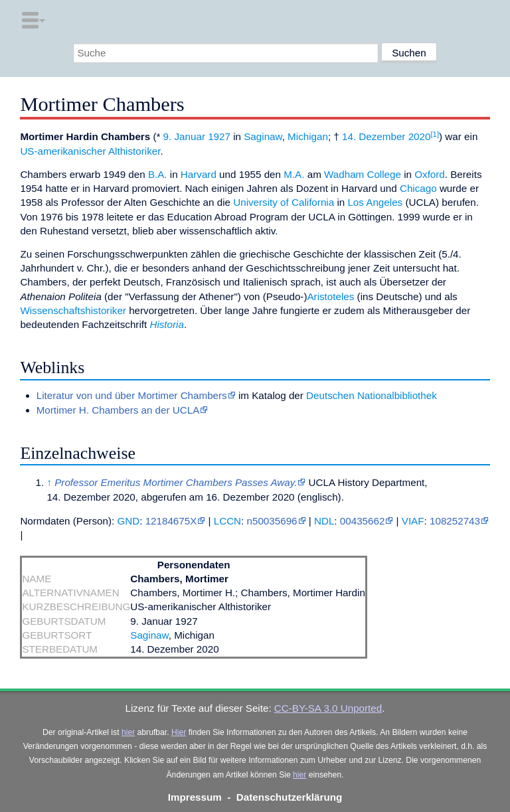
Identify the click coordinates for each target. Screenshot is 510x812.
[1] (435, 134)
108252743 (455, 521)
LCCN (227, 521)
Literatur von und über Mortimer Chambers (132, 395)
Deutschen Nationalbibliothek (372, 395)
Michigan (308, 136)
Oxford (430, 174)
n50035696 (272, 521)
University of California (284, 202)
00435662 (363, 521)
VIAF (413, 521)
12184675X (171, 521)
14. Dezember (374, 136)
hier (128, 732)
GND (128, 521)
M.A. (294, 174)
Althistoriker (134, 151)
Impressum (195, 797)
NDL (324, 521)
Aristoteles (330, 296)
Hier (179, 732)
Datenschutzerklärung (290, 797)
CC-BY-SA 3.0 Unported (328, 708)
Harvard (199, 174)
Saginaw (263, 136)
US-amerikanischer (63, 151)
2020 (420, 136)
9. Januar (184, 136)
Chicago (418, 188)
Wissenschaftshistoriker (73, 310)
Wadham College (363, 174)
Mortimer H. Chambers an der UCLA (118, 410)
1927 (219, 136)
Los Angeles (375, 202)
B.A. (158, 174)
